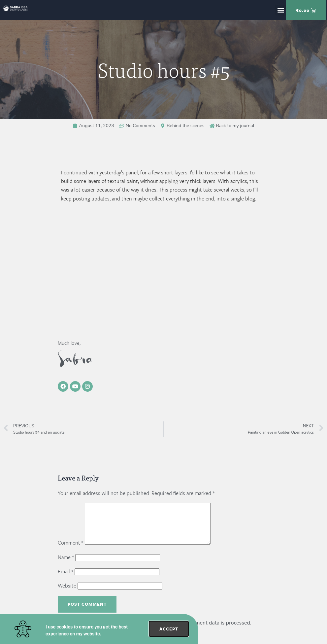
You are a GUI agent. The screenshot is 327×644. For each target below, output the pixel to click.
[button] (281, 10)
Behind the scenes (185, 126)
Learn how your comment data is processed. (199, 631)
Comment (71, 551)
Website (67, 593)
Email (65, 579)
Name (66, 565)
